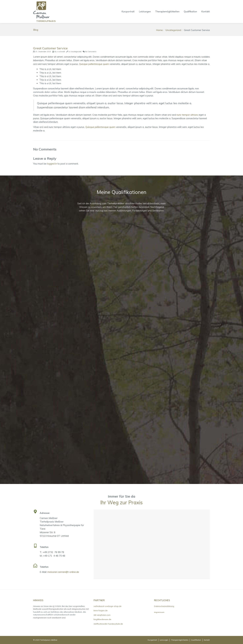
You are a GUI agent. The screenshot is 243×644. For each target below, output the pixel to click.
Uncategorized (173, 30)
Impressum (159, 612)
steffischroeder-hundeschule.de (108, 624)
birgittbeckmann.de (102, 619)
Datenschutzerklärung (164, 606)
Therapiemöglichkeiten (167, 12)
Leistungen (145, 12)
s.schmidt (61, 52)
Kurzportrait (128, 12)
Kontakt (206, 12)
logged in (52, 164)
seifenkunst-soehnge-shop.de (108, 606)
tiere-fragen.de (101, 610)
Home (159, 30)
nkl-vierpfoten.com (102, 615)
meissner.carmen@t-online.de (63, 572)
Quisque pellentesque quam (94, 64)
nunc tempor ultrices (187, 115)
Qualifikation (190, 12)
